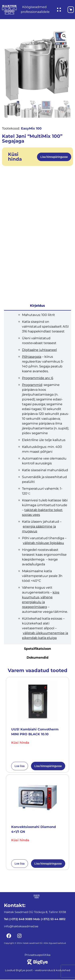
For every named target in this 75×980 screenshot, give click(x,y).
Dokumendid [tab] (37, 658)
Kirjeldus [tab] (37, 306)
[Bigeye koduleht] (37, 962)
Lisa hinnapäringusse (54, 157)
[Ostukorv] (69, 10)
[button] (64, 36)
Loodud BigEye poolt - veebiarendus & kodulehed (38, 971)
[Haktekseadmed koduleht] (9, 10)
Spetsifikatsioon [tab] (37, 649)
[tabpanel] (37, 478)
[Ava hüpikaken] (59, 10)
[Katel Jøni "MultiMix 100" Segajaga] (37, 65)
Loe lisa (20, 766)
